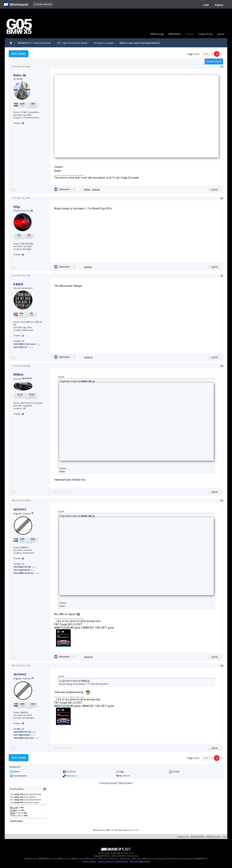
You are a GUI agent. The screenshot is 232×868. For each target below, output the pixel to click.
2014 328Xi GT (21, 347)
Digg (122, 771)
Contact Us (183, 837)
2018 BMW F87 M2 (22, 567)
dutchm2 (96, 189)
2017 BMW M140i (22, 570)
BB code (14, 807)
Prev (206, 54)
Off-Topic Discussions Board (72, 43)
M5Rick (87, 189)
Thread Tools (213, 61)
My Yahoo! (125, 776)
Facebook (71, 771)
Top (224, 837)
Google (176, 771)
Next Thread (125, 783)
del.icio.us (71, 776)
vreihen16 (88, 357)
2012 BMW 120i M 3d (24, 573)
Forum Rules (16, 821)
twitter (17, 771)
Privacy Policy (89, 861)
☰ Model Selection (43, 4)
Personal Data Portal (140, 861)
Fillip (17, 207)
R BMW (18, 284)
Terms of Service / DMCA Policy (113, 861)
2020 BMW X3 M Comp (24, 344)
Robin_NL (20, 75)
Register (219, 5)
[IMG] (13, 813)
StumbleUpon (20, 776)
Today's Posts (205, 34)
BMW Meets (175, 34)
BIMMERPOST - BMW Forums (206, 837)
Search (221, 34)
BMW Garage (157, 34)
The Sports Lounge (103, 43)
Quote (215, 190)
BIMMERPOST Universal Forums (35, 43)
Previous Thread (109, 783)
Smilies (14, 810)
